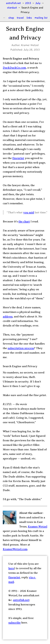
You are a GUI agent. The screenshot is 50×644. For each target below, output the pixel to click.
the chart (24, 221)
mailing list (41, 18)
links (29, 18)
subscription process (21, 348)
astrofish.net (21, 600)
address (8, 316)
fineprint (18, 158)
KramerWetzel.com (15, 549)
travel (20, 18)
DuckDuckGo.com (14, 68)
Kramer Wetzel (38, 526)
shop (11, 18)
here (11, 568)
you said (29, 212)
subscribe (15, 623)
